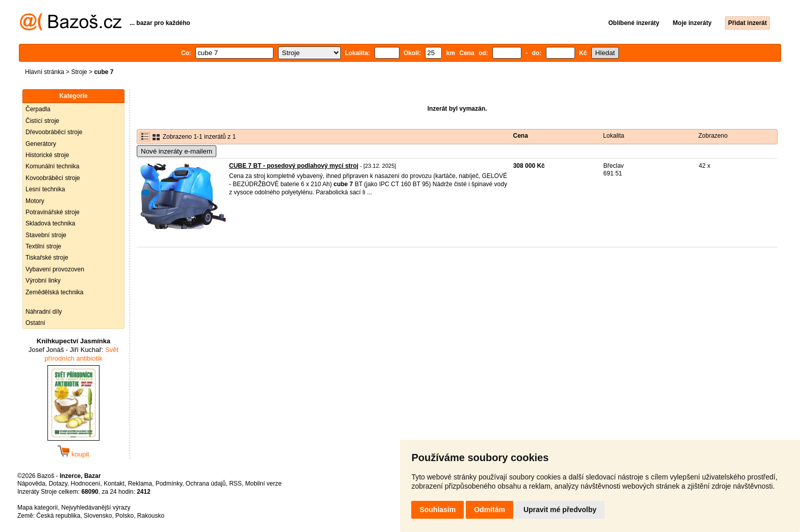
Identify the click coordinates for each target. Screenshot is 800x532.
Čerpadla (38, 109)
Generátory (41, 144)
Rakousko (151, 516)
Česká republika (58, 516)
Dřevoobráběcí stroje (54, 132)
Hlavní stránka (45, 72)
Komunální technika (52, 166)
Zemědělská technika (54, 292)
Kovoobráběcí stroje (53, 178)
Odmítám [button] (490, 510)
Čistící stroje (42, 121)
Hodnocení (86, 484)
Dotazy (58, 484)
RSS (235, 484)
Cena (521, 136)
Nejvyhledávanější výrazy (96, 508)
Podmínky (169, 484)
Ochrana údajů (206, 484)
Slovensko (98, 516)
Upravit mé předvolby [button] (560, 510)
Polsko (124, 516)
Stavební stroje (46, 235)
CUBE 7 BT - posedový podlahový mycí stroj (294, 166)
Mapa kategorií (37, 508)
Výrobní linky (43, 281)
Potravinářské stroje (53, 212)
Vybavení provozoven (55, 269)
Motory (35, 201)
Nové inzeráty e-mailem (177, 151)
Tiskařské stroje (47, 258)
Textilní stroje (43, 246)
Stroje (79, 72)
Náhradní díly (44, 312)
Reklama (140, 484)
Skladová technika (50, 223)
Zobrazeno (713, 136)
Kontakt (114, 484)
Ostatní (35, 323)
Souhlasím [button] (437, 510)
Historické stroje (47, 155)
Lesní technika (45, 189)
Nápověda (31, 484)
